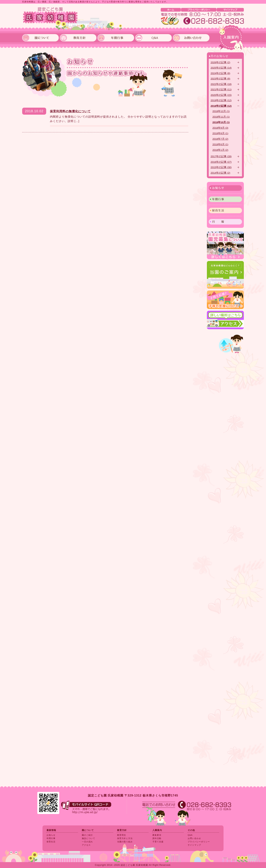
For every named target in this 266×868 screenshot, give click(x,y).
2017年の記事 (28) (221, 156)
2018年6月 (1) (220, 144)
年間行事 (51, 838)
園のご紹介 (87, 835)
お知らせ (225, 188)
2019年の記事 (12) (221, 100)
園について (88, 830)
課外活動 (157, 838)
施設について (88, 838)
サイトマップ (194, 845)
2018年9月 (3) (220, 128)
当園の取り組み (125, 842)
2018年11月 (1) (221, 117)
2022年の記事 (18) (221, 84)
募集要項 (157, 835)
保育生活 (51, 842)
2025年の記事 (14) (221, 68)
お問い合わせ (194, 838)
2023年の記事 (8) (220, 79)
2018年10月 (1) (221, 122)
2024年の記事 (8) (220, 73)
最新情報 (51, 830)
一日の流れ (87, 842)
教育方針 (122, 830)
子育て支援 (158, 842)
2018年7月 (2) (220, 139)
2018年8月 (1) (220, 133)
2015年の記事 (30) (221, 167)
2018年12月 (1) (221, 111)
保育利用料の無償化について (70, 111)
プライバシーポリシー (199, 842)
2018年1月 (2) (220, 150)
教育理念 (122, 835)
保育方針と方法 (125, 838)
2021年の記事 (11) (221, 89)
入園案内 (231, 38)
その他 (191, 830)
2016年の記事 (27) (221, 162)
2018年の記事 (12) (221, 106)
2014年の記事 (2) (220, 173)
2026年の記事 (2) (220, 62)
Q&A (190, 835)
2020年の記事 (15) (221, 95)
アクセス (86, 845)
